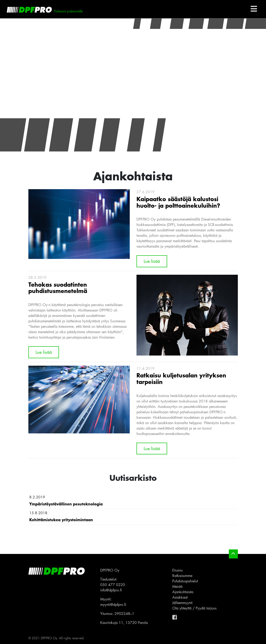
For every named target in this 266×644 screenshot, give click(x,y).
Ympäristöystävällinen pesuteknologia (66, 504)
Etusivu (177, 570)
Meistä (177, 586)
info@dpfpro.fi (111, 590)
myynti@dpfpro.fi (113, 604)
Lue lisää (152, 261)
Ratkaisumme (182, 576)
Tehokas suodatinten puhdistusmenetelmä (58, 288)
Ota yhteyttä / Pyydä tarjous (194, 608)
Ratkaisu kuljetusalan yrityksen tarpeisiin (181, 378)
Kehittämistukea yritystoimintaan (61, 520)
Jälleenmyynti (182, 603)
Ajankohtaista (183, 592)
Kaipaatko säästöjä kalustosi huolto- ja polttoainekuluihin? (178, 202)
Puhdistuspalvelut (185, 581)
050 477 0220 (113, 585)
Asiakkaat (180, 597)
